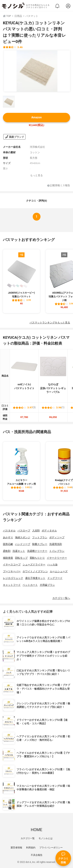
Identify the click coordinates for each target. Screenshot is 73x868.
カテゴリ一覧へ (61, 598)
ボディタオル (49, 531)
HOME (36, 830)
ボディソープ (57, 537)
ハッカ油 (52, 565)
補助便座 (8, 558)
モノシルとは (46, 838)
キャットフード (12, 585)
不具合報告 (37, 855)
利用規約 (31, 848)
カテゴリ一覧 (28, 838)
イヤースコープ (12, 565)
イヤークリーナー (57, 558)
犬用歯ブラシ (47, 585)
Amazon (36, 117)
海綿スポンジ (23, 537)
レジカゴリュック (13, 578)
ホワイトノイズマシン (35, 571)
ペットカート (30, 585)
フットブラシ (40, 537)
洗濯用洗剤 (56, 544)
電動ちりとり (37, 558)
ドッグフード (55, 578)
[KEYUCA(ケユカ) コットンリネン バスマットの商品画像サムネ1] (9, 102)
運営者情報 (16, 848)
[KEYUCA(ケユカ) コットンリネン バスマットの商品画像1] (37, 71)
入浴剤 (36, 531)
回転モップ (21, 558)
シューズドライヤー (34, 565)
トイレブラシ (57, 551)
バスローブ (24, 531)
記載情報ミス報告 (59, 186)
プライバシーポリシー (51, 848)
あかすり (8, 537)
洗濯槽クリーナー (37, 551)
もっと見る (36, 175)
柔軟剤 (7, 551)
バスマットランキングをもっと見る (50, 323)
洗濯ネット (19, 551)
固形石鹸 (8, 544)
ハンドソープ (23, 544)
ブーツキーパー (12, 571)
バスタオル (9, 531)
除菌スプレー (40, 544)
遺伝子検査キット (35, 578)
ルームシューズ (59, 571)
